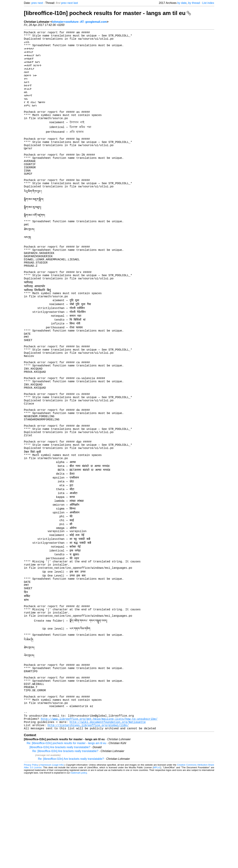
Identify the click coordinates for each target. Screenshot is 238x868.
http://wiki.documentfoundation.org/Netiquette (108, 813)
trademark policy (79, 865)
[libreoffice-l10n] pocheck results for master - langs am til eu (107, 13)
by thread (194, 3)
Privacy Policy (31, 857)
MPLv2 (157, 860)
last (76, 3)
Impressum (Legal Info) (52, 857)
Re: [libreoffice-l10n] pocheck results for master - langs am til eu (67, 836)
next (40, 3)
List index (208, 3)
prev (34, 3)
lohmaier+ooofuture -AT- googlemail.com (79, 22)
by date (182, 3)
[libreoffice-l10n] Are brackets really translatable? (60, 840)
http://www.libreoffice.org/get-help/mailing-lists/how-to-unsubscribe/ (99, 809)
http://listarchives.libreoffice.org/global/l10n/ (88, 817)
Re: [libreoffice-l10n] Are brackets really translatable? (65, 844)
